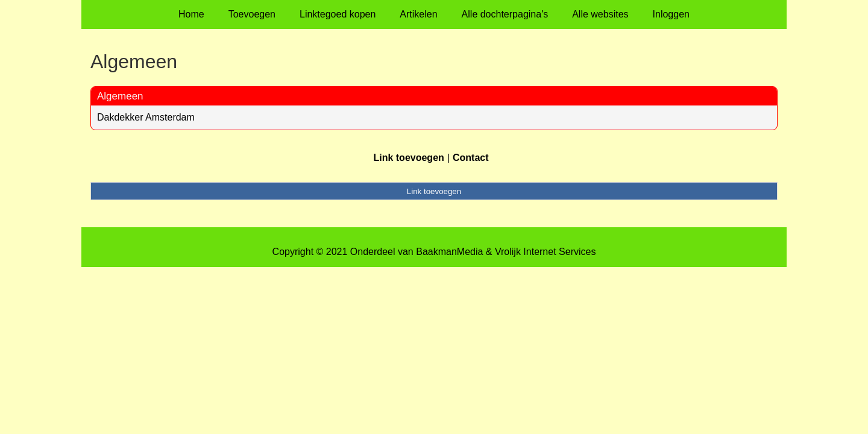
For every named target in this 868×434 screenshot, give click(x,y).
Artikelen (418, 14)
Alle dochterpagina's (505, 14)
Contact (471, 158)
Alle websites (600, 14)
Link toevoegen (408, 158)
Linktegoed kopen (338, 14)
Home (191, 14)
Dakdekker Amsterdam (146, 117)
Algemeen (120, 96)
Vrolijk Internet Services (545, 252)
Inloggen (671, 14)
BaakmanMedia (449, 252)
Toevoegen (252, 14)
